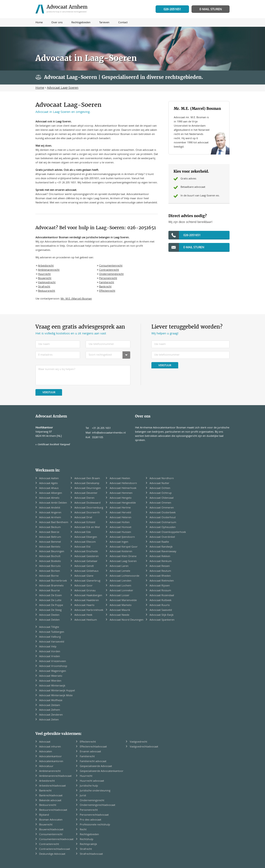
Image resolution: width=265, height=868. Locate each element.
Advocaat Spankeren (162, 620)
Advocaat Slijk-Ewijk (162, 615)
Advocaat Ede (83, 532)
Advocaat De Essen (51, 596)
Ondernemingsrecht (111, 274)
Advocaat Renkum (160, 561)
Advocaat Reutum (160, 571)
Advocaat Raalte (159, 542)
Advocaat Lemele (120, 571)
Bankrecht (105, 287)
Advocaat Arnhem (50, 518)
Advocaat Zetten (49, 720)
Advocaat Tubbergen (52, 632)
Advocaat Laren (119, 566)
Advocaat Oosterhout (163, 518)
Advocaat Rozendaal (162, 596)
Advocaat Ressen (160, 566)
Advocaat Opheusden (163, 527)
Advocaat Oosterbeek (163, 513)
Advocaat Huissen (120, 532)
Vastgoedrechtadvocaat (144, 747)
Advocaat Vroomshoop (53, 666)
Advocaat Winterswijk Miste (56, 696)
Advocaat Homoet (120, 527)
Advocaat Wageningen (53, 671)
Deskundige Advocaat (52, 854)
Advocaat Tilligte (49, 627)
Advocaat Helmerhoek (123, 488)
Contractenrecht (109, 270)
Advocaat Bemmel (50, 542)
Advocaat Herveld (120, 513)
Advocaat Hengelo (121, 498)
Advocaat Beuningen (52, 552)
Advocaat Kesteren (121, 552)
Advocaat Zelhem (50, 710)
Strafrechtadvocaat (91, 854)
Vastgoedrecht (47, 283)
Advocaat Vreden (50, 657)
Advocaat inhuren (50, 747)
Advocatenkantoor (51, 757)
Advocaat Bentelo (50, 547)
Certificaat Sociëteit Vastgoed (54, 444)
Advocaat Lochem (120, 586)
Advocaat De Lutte (50, 601)
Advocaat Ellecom (85, 542)
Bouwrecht (45, 278)
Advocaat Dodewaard (87, 503)
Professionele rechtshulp (95, 825)
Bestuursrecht (47, 291)
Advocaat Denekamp (87, 483)
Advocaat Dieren (84, 498)
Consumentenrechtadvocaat (56, 839)
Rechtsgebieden (89, 835)
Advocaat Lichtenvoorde (124, 576)
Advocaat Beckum (50, 527)
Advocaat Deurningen (88, 488)
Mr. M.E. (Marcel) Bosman (76, 299)
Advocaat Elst (82, 547)
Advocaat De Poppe (51, 605)
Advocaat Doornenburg (89, 508)
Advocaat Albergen (51, 493)
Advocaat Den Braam (87, 479)
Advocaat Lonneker (121, 591)
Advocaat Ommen (160, 503)
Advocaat (45, 742)
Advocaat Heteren (120, 518)
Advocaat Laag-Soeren (123, 561)
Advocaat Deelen (49, 615)
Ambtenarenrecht (49, 270)
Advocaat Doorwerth (87, 513)
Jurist (83, 796)
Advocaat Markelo (121, 605)
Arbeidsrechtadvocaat (52, 786)
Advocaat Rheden (160, 576)
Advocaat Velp (48, 647)
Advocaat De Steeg (50, 610)
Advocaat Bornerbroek (53, 581)
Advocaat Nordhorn (162, 479)
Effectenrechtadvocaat (93, 747)
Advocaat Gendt (84, 566)
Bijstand (44, 815)
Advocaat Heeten (120, 479)
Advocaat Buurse (49, 591)
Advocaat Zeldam (50, 705)
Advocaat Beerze (49, 532)
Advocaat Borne (49, 576)
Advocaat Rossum (160, 591)
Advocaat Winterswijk (52, 686)
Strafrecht (44, 287)
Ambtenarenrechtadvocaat (55, 776)
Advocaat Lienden (120, 581)
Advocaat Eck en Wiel (87, 527)
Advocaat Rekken (160, 557)
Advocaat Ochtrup (161, 493)
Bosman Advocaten (51, 820)
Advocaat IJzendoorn (122, 537)
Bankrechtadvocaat (51, 796)
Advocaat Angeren (50, 513)
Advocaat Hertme (120, 508)
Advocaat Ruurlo (160, 605)
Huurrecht (44, 274)
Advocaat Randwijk (161, 547)
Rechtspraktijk (88, 844)
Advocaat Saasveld (161, 610)
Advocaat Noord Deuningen (127, 620)
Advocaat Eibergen (86, 537)
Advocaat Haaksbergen (88, 596)
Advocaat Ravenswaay (163, 552)
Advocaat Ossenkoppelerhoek (168, 532)
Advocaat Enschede (86, 552)
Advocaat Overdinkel (162, 537)
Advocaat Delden (49, 620)
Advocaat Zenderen (51, 715)
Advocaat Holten (120, 523)
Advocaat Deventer (86, 493)
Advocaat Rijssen (160, 586)
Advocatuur (46, 766)
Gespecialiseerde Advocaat (96, 766)
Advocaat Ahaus (49, 488)
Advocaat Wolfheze (51, 701)
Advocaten (46, 752)
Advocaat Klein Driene (123, 557)
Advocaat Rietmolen (162, 581)
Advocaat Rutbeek (160, 601)
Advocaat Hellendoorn (123, 483)
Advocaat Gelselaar (86, 561)
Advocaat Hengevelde (123, 503)
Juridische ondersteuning (95, 791)
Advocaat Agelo (49, 483)
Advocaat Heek (83, 615)
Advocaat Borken (50, 571)
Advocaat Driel (83, 518)
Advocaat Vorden (50, 652)
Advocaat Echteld (85, 523)
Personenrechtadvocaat (94, 815)
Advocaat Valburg (50, 637)
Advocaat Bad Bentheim (54, 523)
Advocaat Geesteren (87, 557)
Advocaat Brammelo (51, 586)
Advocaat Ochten (160, 488)
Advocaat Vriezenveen (53, 661)
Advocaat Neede (119, 615)
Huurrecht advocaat (92, 781)
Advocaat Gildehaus (86, 571)
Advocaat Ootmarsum (163, 523)
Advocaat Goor (84, 586)
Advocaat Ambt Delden (53, 503)
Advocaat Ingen (119, 542)
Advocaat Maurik (120, 610)
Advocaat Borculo (50, 566)
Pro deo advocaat (91, 820)
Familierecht (107, 283)
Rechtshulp (87, 839)
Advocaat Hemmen (121, 493)
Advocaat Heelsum (86, 620)
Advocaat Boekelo (50, 561)
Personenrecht (108, 278)
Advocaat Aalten (49, 479)
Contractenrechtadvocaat (55, 849)
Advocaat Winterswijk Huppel (57, 691)
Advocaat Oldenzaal (162, 498)
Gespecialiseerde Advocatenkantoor (102, 771)
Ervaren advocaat (90, 752)
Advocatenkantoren (51, 762)
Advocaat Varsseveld (52, 642)
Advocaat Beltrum (50, 537)
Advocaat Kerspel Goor (124, 547)
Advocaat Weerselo (51, 676)
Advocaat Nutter (159, 483)
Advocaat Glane (84, 576)
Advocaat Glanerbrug (87, 581)
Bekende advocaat (50, 801)
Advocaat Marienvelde (123, 601)
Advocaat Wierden (50, 681)
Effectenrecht (107, 291)
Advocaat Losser (120, 596)
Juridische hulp (89, 786)
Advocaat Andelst (50, 508)
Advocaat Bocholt (50, 557)
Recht (83, 830)
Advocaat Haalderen (87, 601)
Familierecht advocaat (93, 762)
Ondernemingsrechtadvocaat (98, 805)
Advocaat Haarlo (84, 605)
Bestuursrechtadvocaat (53, 810)
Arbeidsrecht (46, 266)
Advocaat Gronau (85, 591)
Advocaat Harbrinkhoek (89, 610)
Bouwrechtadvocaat (51, 830)
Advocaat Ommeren (162, 508)
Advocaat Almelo (49, 498)
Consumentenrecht (111, 266)
